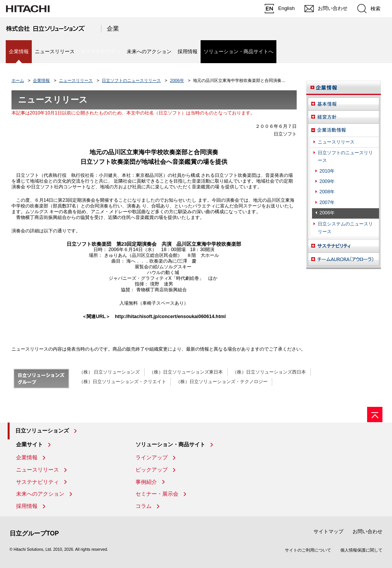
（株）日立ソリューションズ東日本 (186, 372)
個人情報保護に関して (361, 550)
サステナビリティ (38, 482)
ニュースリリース (55, 51)
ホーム (18, 80)
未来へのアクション (149, 51)
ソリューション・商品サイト (170, 444)
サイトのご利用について (308, 550)
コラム (144, 506)
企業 (113, 29)
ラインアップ (152, 457)
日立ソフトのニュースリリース (131, 80)
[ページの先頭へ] (375, 415)
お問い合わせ (367, 531)
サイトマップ (328, 531)
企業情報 (41, 80)
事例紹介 (146, 482)
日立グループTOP (34, 533)
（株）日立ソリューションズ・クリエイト (122, 382)
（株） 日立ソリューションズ (109, 372)
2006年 (177, 80)
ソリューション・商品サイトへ (238, 51)
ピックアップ (152, 470)
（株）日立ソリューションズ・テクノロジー (222, 382)
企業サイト (29, 444)
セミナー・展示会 (157, 494)
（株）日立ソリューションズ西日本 (269, 372)
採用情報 (188, 51)
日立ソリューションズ (42, 431)
